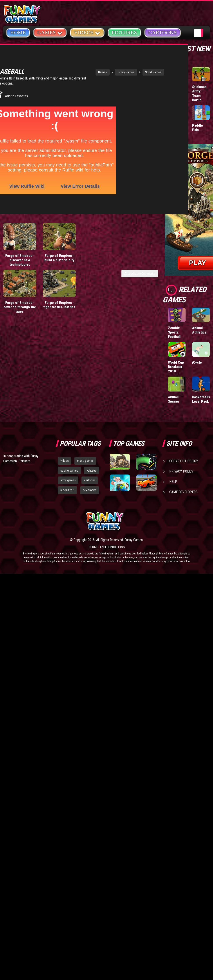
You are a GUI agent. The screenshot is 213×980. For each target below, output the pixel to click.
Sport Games (129, 67)
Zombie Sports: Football (174, 332)
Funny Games (101, 67)
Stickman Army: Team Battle (199, 93)
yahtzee (91, 471)
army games (68, 480)
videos (65, 461)
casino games (69, 471)
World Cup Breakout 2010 (176, 367)
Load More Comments (140, 259)
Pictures (124, 33)
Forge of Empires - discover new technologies (20, 245)
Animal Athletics (199, 330)
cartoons (90, 480)
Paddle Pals (198, 128)
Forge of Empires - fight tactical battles (59, 290)
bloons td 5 (67, 490)
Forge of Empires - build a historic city (59, 243)
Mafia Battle (173, 89)
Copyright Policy (184, 461)
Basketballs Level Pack (201, 399)
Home (18, 33)
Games (78, 67)
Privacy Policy (181, 471)
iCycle (197, 362)
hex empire (90, 490)
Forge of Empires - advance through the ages (20, 292)
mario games (85, 461)
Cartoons (163, 33)
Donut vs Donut (175, 128)
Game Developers (183, 492)
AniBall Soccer (174, 399)
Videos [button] (87, 32)
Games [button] (50, 32)
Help (173, 482)
